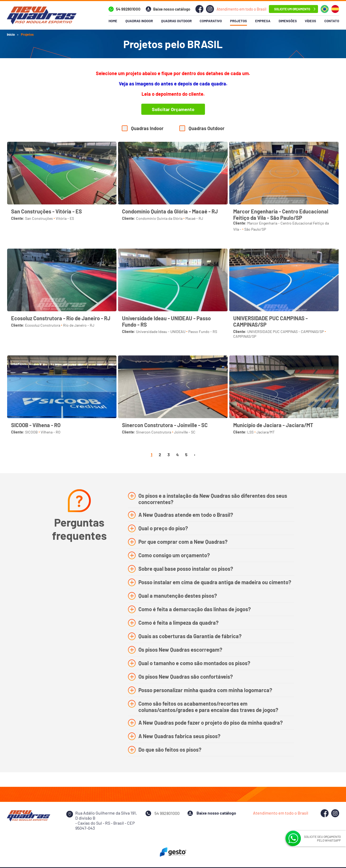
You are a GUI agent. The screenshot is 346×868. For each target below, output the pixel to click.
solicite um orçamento (292, 9)
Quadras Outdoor (207, 128)
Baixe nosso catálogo (172, 9)
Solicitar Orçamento (173, 109)
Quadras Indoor (147, 128)
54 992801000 (128, 9)
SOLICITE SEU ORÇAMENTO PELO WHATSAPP (322, 838)
